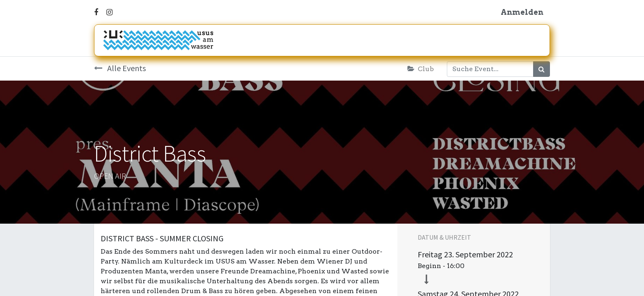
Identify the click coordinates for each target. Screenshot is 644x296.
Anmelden (522, 12)
